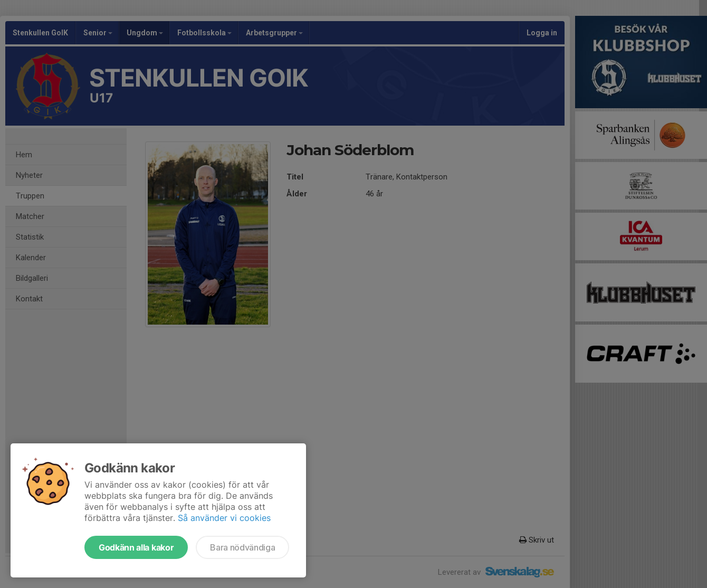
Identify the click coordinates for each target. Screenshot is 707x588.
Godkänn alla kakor (136, 547)
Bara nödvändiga (242, 547)
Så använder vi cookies (224, 518)
